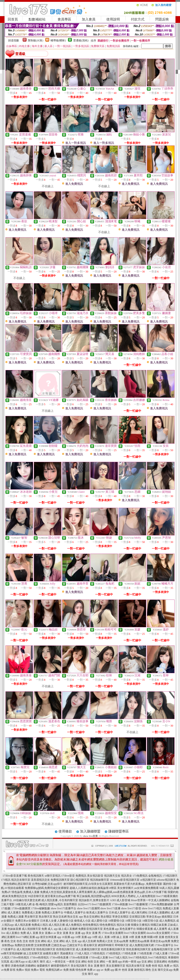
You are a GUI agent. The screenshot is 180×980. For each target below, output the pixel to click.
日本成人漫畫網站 (159, 912)
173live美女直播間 (112, 933)
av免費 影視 (8, 970)
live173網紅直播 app (28, 937)
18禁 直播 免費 (138, 937)
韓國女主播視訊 (140, 925)
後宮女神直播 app (51, 937)
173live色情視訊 (39, 957)
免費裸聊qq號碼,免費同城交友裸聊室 (47, 888)
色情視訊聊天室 (66, 949)
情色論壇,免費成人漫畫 (26, 892)
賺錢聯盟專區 (119, 831)
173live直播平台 (164, 945)
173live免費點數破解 (161, 904)
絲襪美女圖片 (51, 953)
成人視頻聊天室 (31, 929)
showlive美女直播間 (158, 933)
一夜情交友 (59, 962)
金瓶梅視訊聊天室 (162, 949)
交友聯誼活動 (137, 917)
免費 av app (94, 970)
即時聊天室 (122, 945)
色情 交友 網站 (38, 941)
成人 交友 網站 (56, 941)
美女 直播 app (77, 933)
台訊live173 (85, 904)
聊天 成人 (46, 962)
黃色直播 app (111, 929)
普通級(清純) (81, 40)
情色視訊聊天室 (46, 949)
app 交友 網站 (145, 962)
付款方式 (138, 19)
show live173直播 (110, 908)
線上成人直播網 (68, 929)
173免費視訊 (140, 876)
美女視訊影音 (95, 876)
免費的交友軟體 (24, 945)
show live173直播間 (88, 908)
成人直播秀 (160, 929)
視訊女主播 (123, 925)
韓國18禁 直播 (156, 937)
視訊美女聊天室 (135, 966)
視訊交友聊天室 (21, 880)
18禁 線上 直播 (119, 937)
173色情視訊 (113, 953)
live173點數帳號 (138, 904)
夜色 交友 (10, 941)
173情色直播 (129, 953)
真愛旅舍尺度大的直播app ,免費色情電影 (138, 884)
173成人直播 (160, 953)
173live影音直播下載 (15, 876)
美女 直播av (46, 933)
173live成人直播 (99, 957)
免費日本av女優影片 (27, 921)
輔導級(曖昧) (58, 40)
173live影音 (68, 876)
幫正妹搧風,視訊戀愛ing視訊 (94, 896)
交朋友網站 (161, 962)
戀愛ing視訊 (55, 904)
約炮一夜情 (129, 962)
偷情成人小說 (82, 921)
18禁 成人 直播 (101, 937)
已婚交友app (59, 945)
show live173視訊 (152, 908)
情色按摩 (81, 970)
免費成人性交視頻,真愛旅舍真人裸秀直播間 (66, 892)
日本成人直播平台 (120, 912)
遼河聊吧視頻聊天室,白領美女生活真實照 (88, 884)
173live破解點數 (41, 908)
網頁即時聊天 (106, 945)
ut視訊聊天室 (148, 880)
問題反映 (162, 19)
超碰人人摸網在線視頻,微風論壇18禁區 (93, 888)
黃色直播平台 (128, 929)
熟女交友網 (60, 917)
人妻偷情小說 (65, 921)
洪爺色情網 (18, 966)
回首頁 (13, 19)
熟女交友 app (75, 917)
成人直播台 (13, 933)
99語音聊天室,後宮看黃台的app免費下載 (52, 896)
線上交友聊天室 (33, 953)
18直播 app (68, 937)
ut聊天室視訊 (52, 876)
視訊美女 (126, 876)
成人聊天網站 (139, 912)
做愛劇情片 (44, 966)
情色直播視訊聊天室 (138, 949)
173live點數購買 (21, 908)
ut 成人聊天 (32, 962)
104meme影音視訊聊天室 (125, 880)
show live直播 (90, 836)
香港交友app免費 (160, 941)
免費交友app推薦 (139, 941)
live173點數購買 (102, 904)
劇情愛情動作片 (61, 966)
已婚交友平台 (75, 945)
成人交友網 (89, 941)
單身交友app (154, 917)
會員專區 (64, 19)
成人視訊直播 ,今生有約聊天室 (60, 900)
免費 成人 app (50, 929)
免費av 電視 (38, 970)
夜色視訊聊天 (36, 876)
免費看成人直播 (31, 912)
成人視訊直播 (23, 925)
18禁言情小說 (133, 921)
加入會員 (89, 19)
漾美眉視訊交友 (40, 880)
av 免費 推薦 (67, 970)
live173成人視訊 (118, 957)
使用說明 (113, 19)
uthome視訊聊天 (166, 880)
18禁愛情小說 (116, 921)
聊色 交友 (151, 970)
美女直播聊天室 (116, 966)
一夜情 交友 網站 (77, 962)
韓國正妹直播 (159, 925)
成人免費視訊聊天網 (141, 945)
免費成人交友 (105, 941)
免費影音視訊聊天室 (90, 929)
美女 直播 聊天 (97, 966)
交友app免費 (121, 941)
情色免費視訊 (108, 925)
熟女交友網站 (92, 917)
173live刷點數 (120, 904)
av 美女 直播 (61, 933)
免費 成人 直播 (29, 933)
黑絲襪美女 (67, 953)
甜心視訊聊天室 (80, 880)
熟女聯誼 (106, 917)
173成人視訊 (82, 953)
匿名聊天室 (90, 945)
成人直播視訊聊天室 (88, 949)
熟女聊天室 (46, 917)
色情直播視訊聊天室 (113, 949)
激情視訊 (139, 970)
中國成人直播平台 (75, 912)
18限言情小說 (150, 921)
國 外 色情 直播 (124, 970)
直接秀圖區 (70, 904)
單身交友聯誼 (120, 917)
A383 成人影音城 (120, 900)
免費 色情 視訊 (154, 966)
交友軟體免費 (42, 945)
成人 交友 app (74, 941)
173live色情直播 (79, 957)
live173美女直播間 (135, 933)
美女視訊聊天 (79, 966)
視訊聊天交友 (112, 876)
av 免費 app (108, 970)
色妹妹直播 (14, 929)
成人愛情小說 (99, 921)
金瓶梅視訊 (155, 876)
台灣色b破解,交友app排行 (47, 884)
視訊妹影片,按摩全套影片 (94, 900)
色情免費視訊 (91, 925)
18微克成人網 (23, 904)
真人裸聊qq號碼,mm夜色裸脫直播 (113, 892)
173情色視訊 (97, 953)
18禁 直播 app (83, 937)
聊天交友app (165, 970)
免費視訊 (81, 876)
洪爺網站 (31, 966)
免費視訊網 (53, 970)
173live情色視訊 (20, 957)
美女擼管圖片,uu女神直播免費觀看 (138, 888)
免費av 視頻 (23, 970)
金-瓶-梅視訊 (40, 904)
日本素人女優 (48, 921)
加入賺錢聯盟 (90, 831)
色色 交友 (22, 941)
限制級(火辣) (36, 40)
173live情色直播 (59, 957)
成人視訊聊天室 (26, 949)
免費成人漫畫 (16, 917)
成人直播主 (14, 912)
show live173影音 (131, 908)
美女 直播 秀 (93, 933)
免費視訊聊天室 (60, 880)
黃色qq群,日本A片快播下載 (151, 892)
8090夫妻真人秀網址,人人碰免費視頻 (133, 896)
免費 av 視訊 (171, 966)
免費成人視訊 (40, 925)
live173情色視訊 (138, 957)
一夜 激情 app (114, 962)
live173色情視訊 (158, 957)
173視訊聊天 (170, 876)
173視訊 (6, 880)
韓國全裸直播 (145, 929)
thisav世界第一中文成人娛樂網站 (151, 900)
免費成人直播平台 (52, 912)
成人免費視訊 (167, 921)
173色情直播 (144, 953)
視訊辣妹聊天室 (100, 880)
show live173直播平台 (63, 908)
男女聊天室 (31, 917)
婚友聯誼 (167, 917)
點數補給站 (37, 19)
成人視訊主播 (57, 925)
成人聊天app (17, 962)
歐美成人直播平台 (97, 912)
